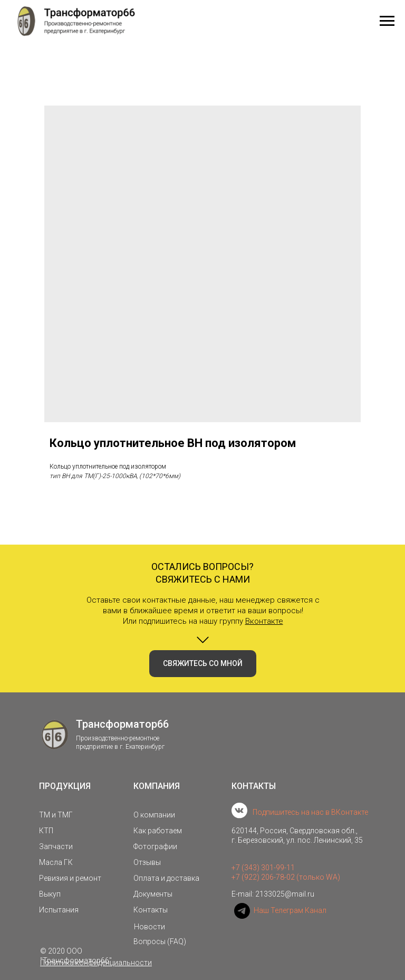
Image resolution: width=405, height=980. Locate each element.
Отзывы (147, 862)
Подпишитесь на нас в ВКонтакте (310, 812)
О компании (154, 815)
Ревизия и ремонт (70, 878)
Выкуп (50, 894)
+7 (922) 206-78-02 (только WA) (286, 877)
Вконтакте (264, 621)
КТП (46, 831)
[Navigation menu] (387, 21)
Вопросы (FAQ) (160, 941)
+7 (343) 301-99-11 (263, 868)
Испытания (59, 910)
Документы (153, 894)
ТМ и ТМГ (56, 815)
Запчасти (56, 846)
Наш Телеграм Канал (290, 910)
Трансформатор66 (122, 724)
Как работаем (158, 831)
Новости (150, 927)
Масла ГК (56, 862)
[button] (203, 664)
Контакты (151, 910)
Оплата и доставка (166, 878)
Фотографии (155, 846)
